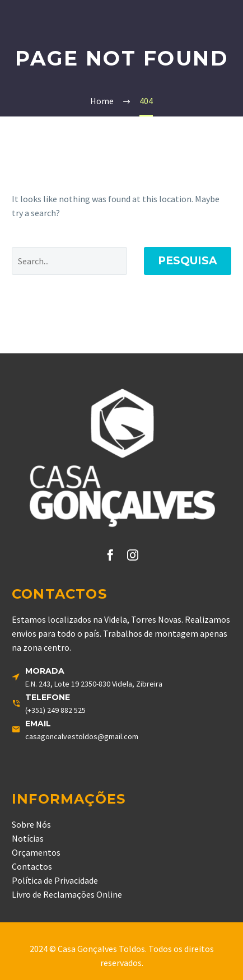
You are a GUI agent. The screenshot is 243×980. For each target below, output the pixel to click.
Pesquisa (188, 261)
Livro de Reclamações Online (67, 894)
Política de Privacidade (55, 880)
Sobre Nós (31, 824)
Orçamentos (36, 852)
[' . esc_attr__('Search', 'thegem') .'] (69, 261)
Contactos (32, 866)
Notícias (28, 838)
